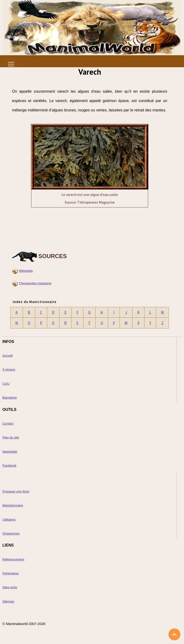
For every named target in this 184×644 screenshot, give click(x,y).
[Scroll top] (174, 634)
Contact (8, 423)
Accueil (8, 355)
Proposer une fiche (16, 491)
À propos (9, 369)
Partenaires (11, 573)
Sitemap (8, 601)
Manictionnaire (13, 505)
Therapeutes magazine (35, 283)
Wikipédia (26, 271)
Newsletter (10, 452)
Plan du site (11, 437)
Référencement (13, 559)
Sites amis (10, 587)
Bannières (10, 398)
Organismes (11, 533)
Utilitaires (9, 519)
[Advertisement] (90, 228)
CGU (6, 384)
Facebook (9, 465)
